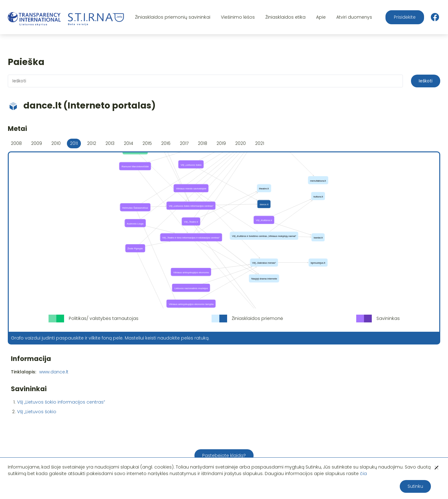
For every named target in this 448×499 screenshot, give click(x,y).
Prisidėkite (405, 17)
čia (363, 474)
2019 (221, 143)
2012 (92, 143)
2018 (203, 143)
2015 (147, 143)
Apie (321, 17)
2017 (184, 143)
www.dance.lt (54, 372)
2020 (240, 143)
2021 (260, 143)
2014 (128, 143)
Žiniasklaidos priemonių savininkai (173, 17)
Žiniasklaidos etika (285, 17)
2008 (16, 143)
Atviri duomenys (354, 17)
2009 (37, 143)
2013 (110, 143)
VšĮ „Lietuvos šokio (37, 412)
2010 (56, 143)
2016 (166, 143)
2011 (74, 143)
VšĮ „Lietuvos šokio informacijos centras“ (61, 402)
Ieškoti (426, 81)
